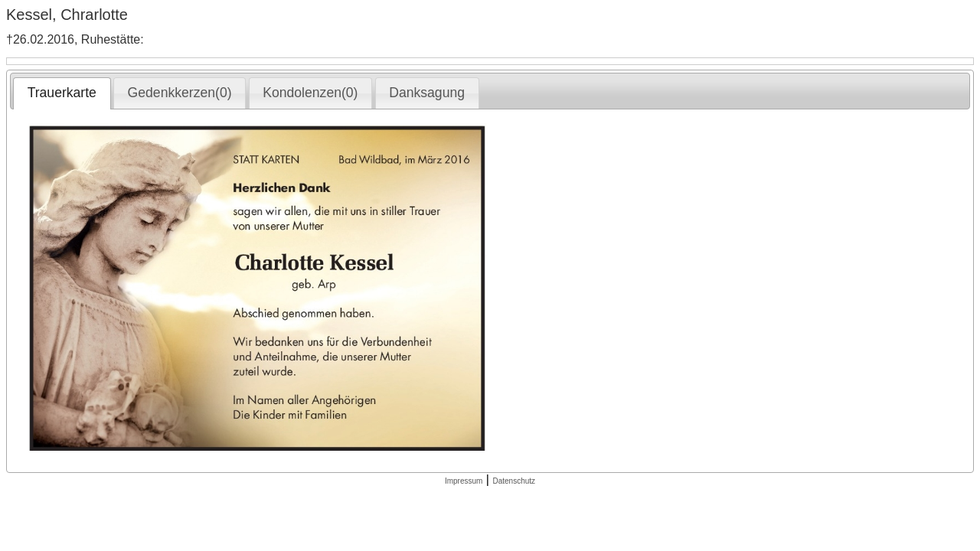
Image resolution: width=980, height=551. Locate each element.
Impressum (464, 481)
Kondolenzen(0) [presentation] (310, 93)
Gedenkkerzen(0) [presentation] (180, 93)
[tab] (62, 93)
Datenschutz (514, 481)
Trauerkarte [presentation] (62, 93)
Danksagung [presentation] (427, 93)
